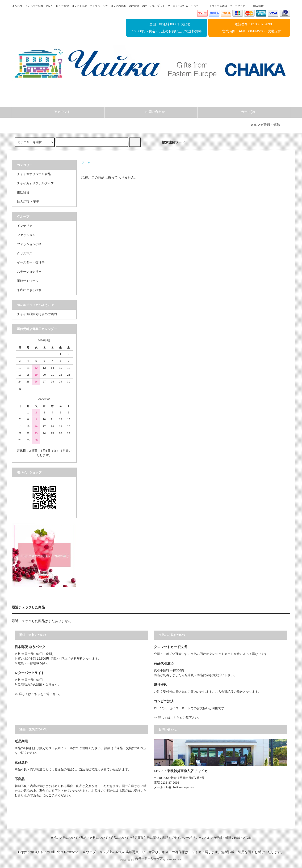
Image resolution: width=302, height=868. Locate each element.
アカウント (58, 112)
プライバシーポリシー (186, 838)
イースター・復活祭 (31, 262)
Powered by (151, 860)
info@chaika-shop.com (179, 787)
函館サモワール (28, 281)
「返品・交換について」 (130, 748)
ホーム (86, 162)
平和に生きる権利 (29, 290)
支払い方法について (64, 838)
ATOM (247, 838)
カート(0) (244, 112)
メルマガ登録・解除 (265, 125)
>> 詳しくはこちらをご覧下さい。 (38, 694)
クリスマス (25, 254)
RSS (237, 838)
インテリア (25, 226)
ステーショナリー (29, 272)
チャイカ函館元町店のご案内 (37, 314)
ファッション (26, 235)
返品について (120, 838)
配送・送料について (94, 838)
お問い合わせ (151, 112)
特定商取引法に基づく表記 (150, 838)
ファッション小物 (29, 244)
